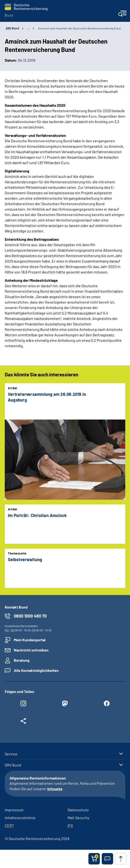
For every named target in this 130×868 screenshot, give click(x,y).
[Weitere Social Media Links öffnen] (23, 722)
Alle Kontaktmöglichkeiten (36, 670)
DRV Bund (13, 765)
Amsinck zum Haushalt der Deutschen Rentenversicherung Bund (79, 28)
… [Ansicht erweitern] (29, 28)
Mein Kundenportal (30, 640)
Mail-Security (78, 818)
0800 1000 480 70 (30, 616)
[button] (107, 859)
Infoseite (55, 789)
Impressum (14, 810)
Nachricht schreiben (31, 650)
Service (11, 754)
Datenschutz (78, 810)
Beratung (22, 660)
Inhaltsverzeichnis (20, 818)
